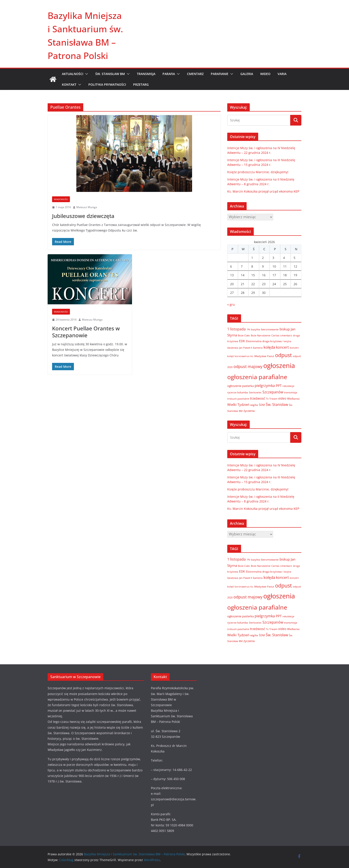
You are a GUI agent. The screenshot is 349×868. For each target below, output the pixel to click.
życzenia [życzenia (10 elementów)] (249, 411)
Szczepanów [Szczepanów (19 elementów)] (273, 392)
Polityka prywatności (107, 84)
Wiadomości (61, 199)
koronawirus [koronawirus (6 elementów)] (242, 356)
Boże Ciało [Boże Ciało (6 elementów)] (244, 335)
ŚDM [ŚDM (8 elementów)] (262, 405)
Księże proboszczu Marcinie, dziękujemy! (258, 172)
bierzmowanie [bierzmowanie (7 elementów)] (270, 329)
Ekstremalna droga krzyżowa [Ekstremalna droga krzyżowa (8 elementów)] (264, 341)
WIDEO (265, 74)
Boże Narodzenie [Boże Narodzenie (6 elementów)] (261, 335)
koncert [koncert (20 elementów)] (282, 347)
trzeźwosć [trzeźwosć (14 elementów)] (258, 398)
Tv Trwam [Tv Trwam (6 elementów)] (272, 399)
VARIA (282, 74)
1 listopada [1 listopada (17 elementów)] (236, 329)
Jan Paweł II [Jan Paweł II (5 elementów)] (246, 348)
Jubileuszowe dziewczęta (83, 216)
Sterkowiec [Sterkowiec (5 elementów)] (255, 392)
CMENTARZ (195, 74)
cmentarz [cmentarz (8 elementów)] (286, 335)
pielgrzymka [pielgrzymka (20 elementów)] (265, 385)
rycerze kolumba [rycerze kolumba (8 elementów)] (238, 392)
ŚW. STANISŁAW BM (110, 74)
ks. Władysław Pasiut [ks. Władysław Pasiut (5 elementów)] (262, 356)
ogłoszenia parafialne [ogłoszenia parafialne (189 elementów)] (257, 377)
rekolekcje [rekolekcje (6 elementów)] (288, 386)
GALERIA (247, 74)
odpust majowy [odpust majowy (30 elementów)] (248, 366)
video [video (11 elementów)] (282, 398)
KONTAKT (69, 84)
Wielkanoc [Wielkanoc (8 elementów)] (293, 399)
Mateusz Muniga (87, 207)
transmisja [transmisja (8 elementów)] (291, 392)
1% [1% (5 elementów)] (248, 329)
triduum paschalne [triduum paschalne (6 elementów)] (238, 399)
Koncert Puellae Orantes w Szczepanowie (86, 332)
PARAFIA (169, 74)
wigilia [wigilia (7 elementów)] (254, 405)
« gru (231, 304)
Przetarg (141, 84)
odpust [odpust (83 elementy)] (283, 355)
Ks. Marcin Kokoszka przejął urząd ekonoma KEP (263, 191)
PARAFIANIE (220, 74)
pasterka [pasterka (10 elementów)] (248, 386)
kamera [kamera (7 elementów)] (258, 348)
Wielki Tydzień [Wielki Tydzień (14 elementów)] (238, 405)
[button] (86, 74)
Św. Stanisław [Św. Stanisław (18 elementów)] (277, 405)
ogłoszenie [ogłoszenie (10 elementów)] (234, 386)
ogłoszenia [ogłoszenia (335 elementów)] (279, 366)
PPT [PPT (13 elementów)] (279, 386)
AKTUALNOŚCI (73, 74)
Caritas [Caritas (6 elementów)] (275, 335)
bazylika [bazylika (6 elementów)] (256, 329)
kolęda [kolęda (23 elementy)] (269, 347)
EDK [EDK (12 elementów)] (242, 341)
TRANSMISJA (146, 74)
